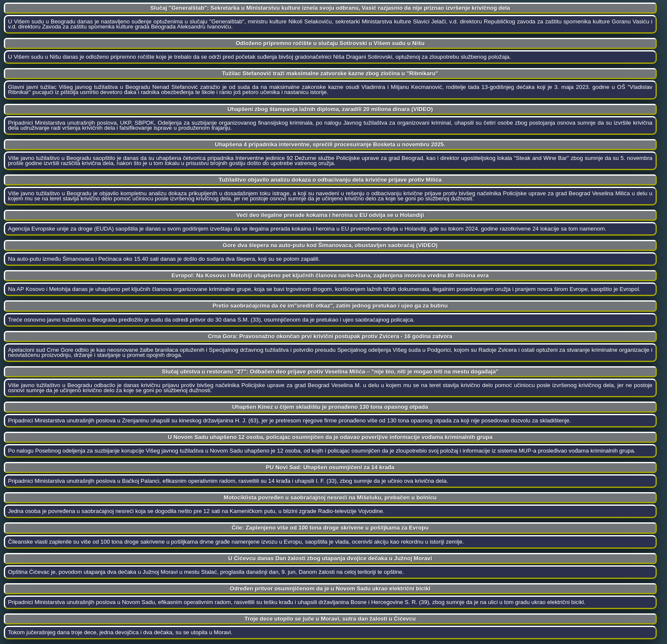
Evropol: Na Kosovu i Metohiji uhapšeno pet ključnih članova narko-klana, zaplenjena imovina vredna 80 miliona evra (330, 275)
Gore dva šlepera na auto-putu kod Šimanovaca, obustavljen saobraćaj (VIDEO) (330, 245)
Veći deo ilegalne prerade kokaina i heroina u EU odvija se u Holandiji (330, 215)
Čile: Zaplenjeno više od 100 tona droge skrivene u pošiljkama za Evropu (330, 528)
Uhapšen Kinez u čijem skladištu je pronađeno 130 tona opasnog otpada (330, 407)
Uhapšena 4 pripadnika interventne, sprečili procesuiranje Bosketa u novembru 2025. (330, 144)
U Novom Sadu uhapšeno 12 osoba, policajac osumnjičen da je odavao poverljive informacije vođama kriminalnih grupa (330, 437)
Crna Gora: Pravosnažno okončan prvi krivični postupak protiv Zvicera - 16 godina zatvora (330, 336)
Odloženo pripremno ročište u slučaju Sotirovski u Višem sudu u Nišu (330, 43)
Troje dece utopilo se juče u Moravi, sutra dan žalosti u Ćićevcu (330, 619)
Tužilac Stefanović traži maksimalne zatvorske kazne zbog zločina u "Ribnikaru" (330, 73)
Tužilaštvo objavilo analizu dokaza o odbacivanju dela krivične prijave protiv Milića (330, 180)
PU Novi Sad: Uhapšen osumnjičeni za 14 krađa (330, 467)
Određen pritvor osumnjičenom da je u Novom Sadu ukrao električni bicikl (330, 588)
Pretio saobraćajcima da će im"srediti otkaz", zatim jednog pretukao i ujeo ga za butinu (330, 306)
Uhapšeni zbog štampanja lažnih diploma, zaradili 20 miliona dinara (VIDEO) (330, 109)
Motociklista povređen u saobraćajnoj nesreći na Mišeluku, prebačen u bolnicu (330, 497)
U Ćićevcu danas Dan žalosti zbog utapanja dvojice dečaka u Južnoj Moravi (330, 558)
